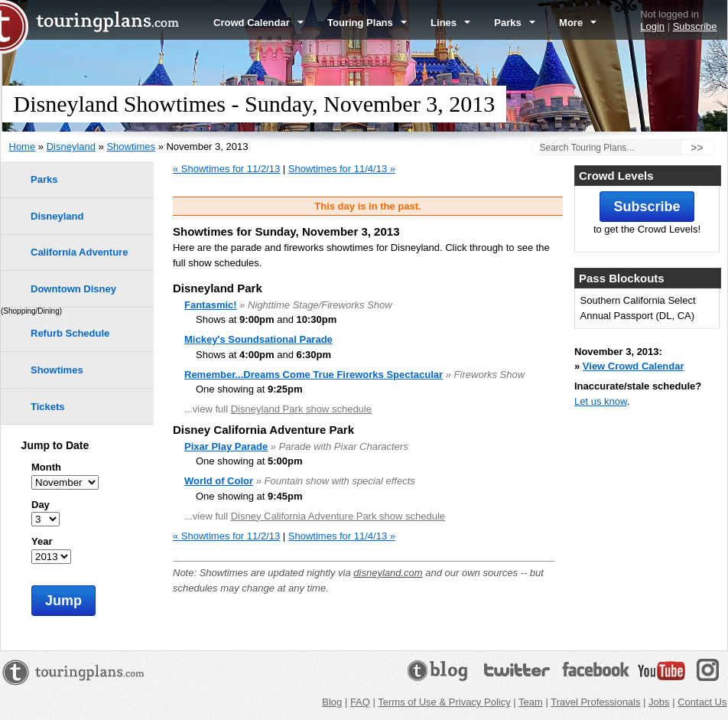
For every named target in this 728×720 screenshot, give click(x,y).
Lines (450, 23)
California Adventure (79, 252)
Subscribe (695, 26)
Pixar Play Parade (226, 446)
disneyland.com (388, 573)
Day (41, 505)
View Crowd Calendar (634, 366)
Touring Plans (367, 23)
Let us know (601, 401)
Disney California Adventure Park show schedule (338, 516)
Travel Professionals (595, 702)
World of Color (219, 481)
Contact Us (702, 702)
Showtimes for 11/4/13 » (342, 169)
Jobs (659, 702)
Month (46, 467)
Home (23, 147)
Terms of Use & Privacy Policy (444, 702)
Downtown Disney (73, 289)
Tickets (48, 407)
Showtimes (131, 147)
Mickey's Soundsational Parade (258, 339)
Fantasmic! (211, 305)
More (578, 23)
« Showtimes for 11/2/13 (226, 169)
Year (42, 541)
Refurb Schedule (70, 333)
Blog (332, 702)
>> (697, 148)
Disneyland (71, 147)
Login (652, 26)
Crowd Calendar (258, 23)
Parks (515, 23)
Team (531, 702)
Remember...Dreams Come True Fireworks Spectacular (314, 375)
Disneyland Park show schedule (301, 409)
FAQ (360, 702)
